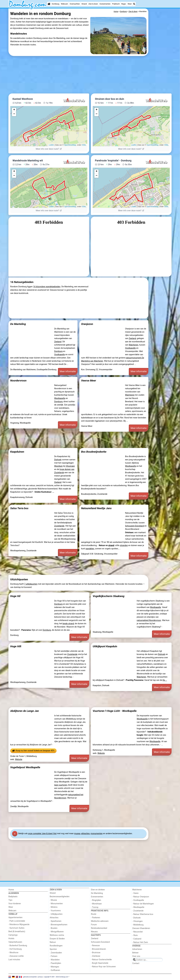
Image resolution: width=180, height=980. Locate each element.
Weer (130, 4)
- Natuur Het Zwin (140, 942)
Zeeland (58, 342)
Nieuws (94, 932)
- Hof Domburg (15, 949)
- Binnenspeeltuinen (59, 925)
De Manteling (18, 324)
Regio (124, 4)
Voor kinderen (15, 904)
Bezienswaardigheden (60, 897)
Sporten (53, 949)
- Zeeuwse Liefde (16, 956)
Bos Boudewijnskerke (94, 452)
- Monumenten (56, 904)
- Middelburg (138, 925)
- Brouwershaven (98, 949)
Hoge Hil (15, 596)
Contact (136, 963)
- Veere (135, 893)
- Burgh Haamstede (100, 963)
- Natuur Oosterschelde (101, 960)
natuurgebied (149, 620)
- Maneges (54, 967)
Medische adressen (100, 921)
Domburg (56, 4)
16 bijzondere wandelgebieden (47, 287)
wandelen (90, 549)
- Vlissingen (138, 921)
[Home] (49, 4)
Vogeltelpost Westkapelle (25, 767)
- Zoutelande (138, 911)
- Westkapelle (138, 907)
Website (19, 759)
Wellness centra (57, 935)
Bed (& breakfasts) (17, 932)
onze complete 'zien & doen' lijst (42, 834)
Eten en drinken (98, 890)
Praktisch (116, 4)
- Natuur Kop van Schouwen (103, 967)
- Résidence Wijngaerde (19, 924)
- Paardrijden (55, 963)
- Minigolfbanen (57, 932)
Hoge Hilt (16, 646)
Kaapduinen (17, 452)
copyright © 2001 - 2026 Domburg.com (56, 977)
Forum (94, 925)
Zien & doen (93, 4)
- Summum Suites (16, 928)
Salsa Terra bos (19, 508)
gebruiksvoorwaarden (30, 977)
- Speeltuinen (56, 921)
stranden (124, 545)
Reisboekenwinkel (99, 928)
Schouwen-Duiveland (134, 526)
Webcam (64, 4)
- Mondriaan (96, 904)
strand (111, 545)
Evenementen (105, 4)
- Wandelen (55, 960)
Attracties (54, 918)
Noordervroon (18, 381)
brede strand (68, 624)
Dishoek (58, 460)
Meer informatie (68, 371)
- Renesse (95, 946)
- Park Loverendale (17, 921)
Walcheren (134, 345)
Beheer (135, 953)
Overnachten (75, 4)
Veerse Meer (89, 381)
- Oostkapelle (138, 900)
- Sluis (135, 935)
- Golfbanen (55, 970)
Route (94, 914)
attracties (85, 834)
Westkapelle (60, 398)
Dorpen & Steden (57, 939)
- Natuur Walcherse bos (143, 914)
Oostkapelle (60, 355)
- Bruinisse (96, 953)
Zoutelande (59, 526)
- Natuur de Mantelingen (143, 904)
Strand (84, 4)
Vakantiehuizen (15, 942)
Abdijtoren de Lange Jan (25, 711)
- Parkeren (95, 918)
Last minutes (14, 960)
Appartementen (15, 917)
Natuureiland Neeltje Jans (96, 508)
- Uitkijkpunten (56, 914)
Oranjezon (87, 324)
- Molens (54, 907)
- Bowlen (54, 928)
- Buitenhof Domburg (18, 946)
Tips (10, 900)
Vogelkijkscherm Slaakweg (108, 596)
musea (77, 834)
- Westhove (13, 953)
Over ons (136, 956)
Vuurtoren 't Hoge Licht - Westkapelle (115, 711)
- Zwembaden (56, 953)
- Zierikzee (96, 956)
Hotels (11, 939)
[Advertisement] (160, 73)
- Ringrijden (96, 900)
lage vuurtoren (61, 785)
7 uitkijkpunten (31, 584)
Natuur (53, 942)
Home (11, 890)
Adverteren (137, 949)
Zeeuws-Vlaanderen (141, 928)
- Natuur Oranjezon (141, 897)
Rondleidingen (56, 946)
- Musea (53, 900)
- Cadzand (137, 939)
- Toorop (95, 907)
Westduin (58, 466)
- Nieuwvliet (138, 932)
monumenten (97, 834)
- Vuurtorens (55, 911)
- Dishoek (136, 918)
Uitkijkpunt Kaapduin (105, 646)
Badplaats (13, 897)
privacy (40, 977)
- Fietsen (54, 956)
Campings (13, 935)
